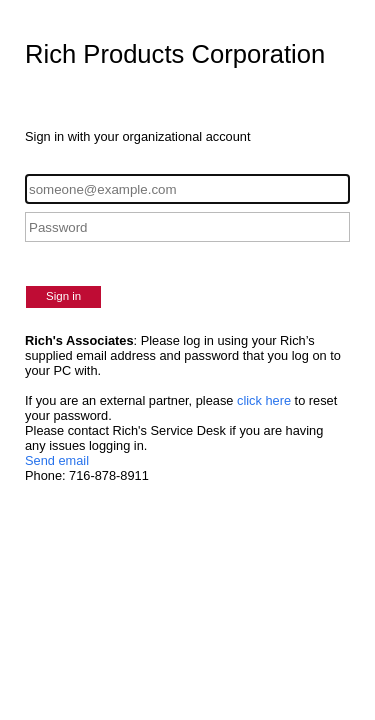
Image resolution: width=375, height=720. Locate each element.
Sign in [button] (63, 296)
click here (264, 400)
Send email (57, 460)
